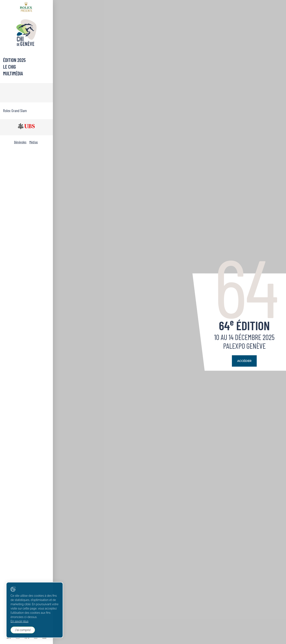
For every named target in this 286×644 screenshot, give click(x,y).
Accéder (244, 361)
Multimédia (13, 73)
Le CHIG (9, 67)
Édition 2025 (14, 60)
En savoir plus (20, 621)
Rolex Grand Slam (15, 110)
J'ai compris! (23, 630)
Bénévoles (20, 142)
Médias (34, 142)
